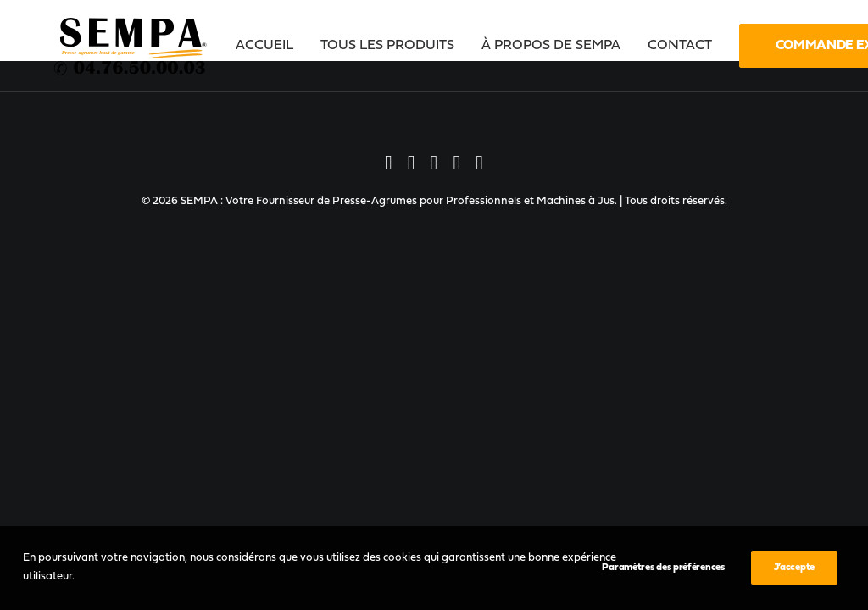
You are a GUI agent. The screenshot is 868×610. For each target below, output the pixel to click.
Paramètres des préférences (663, 568)
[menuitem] (270, 46)
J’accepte (794, 568)
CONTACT (680, 46)
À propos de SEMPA (551, 46)
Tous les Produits (387, 46)
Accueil (264, 46)
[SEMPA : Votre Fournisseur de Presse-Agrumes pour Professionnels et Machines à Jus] (131, 46)
